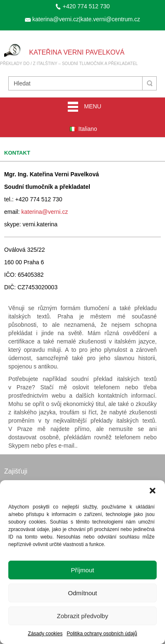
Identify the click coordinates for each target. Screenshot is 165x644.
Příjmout (83, 570)
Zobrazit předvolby (82, 616)
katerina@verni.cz (44, 212)
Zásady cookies (45, 634)
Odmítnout (82, 593)
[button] (153, 491)
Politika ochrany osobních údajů (102, 634)
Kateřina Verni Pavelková (77, 52)
